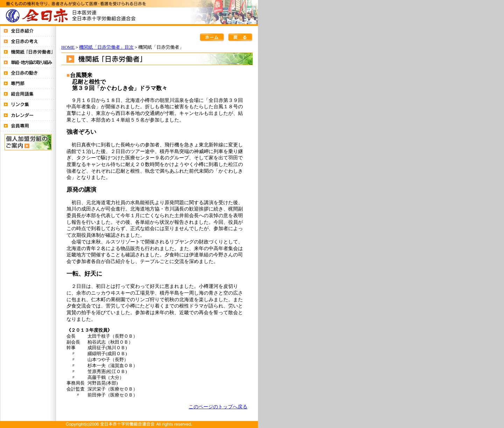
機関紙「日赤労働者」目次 (106, 47)
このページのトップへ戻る (218, 407)
